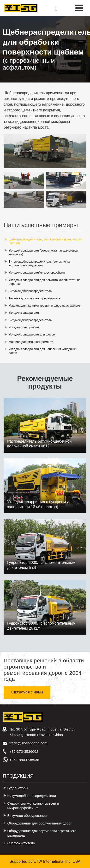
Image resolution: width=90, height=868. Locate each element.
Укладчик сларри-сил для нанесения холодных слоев (42, 351)
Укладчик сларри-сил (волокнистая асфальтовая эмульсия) (43, 252)
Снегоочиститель (21, 843)
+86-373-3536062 (24, 751)
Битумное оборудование (27, 816)
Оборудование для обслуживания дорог (39, 823)
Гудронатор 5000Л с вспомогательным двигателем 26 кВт (41, 626)
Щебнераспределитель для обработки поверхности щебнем (45, 241)
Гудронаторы (18, 788)
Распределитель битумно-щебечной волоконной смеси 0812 (39, 444)
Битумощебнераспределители (31, 796)
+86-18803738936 (24, 760)
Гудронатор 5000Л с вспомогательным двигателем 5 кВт (41, 565)
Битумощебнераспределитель (30, 291)
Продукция (18, 776)
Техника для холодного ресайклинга (34, 298)
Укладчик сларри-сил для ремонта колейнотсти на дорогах (45, 282)
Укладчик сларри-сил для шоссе (32, 334)
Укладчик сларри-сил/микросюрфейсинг (37, 272)
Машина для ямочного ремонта (31, 342)
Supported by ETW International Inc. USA (45, 861)
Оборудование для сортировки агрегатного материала (42, 833)
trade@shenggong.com (28, 743)
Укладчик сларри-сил (24, 313)
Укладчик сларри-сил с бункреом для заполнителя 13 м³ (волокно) (40, 504)
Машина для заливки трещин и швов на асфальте (44, 305)
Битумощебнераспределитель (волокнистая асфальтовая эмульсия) (40, 263)
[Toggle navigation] (79, 8)
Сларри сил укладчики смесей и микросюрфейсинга (33, 806)
